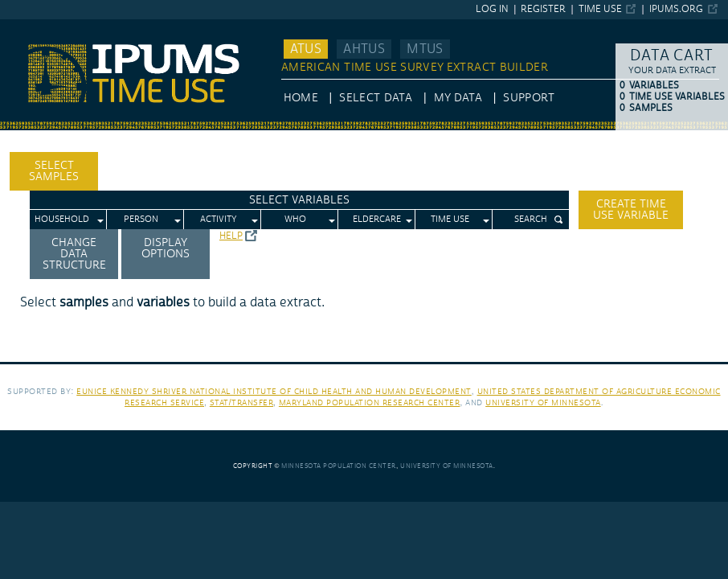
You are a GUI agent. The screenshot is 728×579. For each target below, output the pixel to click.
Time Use (600, 9)
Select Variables (299, 200)
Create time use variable (631, 210)
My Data (458, 98)
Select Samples (54, 171)
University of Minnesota (543, 402)
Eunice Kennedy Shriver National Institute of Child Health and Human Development (274, 391)
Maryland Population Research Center (370, 402)
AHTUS (364, 49)
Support (528, 98)
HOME (301, 98)
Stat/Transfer (241, 402)
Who (295, 220)
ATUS (306, 49)
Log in (492, 9)
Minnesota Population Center (339, 466)
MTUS (425, 49)
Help (231, 236)
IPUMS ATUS (33, 27)
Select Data (376, 98)
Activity (219, 220)
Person (141, 220)
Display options (166, 248)
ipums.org (676, 9)
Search (531, 220)
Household (62, 220)
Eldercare (377, 220)
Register (543, 9)
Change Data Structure (74, 254)
